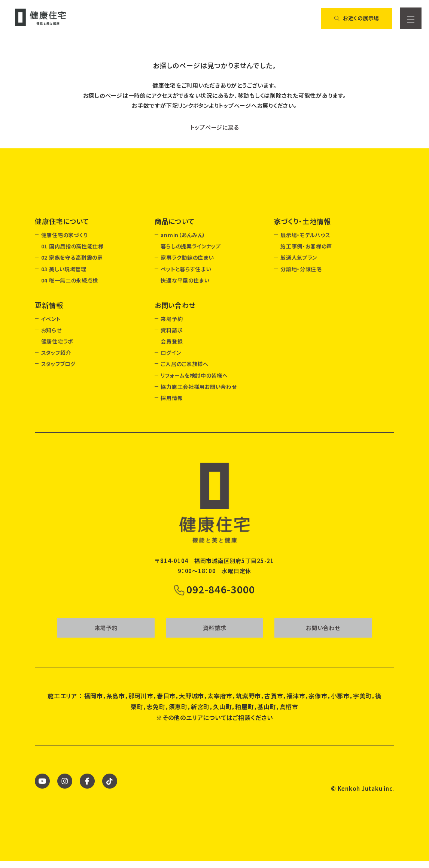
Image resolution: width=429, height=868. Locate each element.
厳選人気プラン (299, 257)
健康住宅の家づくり (65, 235)
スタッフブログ (58, 364)
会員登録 (172, 341)
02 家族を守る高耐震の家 (72, 257)
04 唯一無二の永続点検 (70, 280)
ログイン (171, 353)
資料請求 (172, 330)
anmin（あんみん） (183, 235)
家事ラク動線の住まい (187, 257)
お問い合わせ (323, 635)
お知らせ (51, 330)
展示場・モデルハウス (305, 235)
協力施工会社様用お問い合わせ (199, 387)
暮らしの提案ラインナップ (191, 246)
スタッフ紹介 (56, 353)
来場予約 (172, 319)
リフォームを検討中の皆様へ (194, 375)
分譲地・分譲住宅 (301, 269)
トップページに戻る (215, 127)
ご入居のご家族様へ (184, 364)
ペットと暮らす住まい (186, 269)
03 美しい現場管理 (64, 269)
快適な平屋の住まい (185, 280)
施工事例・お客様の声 (306, 246)
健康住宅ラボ (57, 341)
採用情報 (172, 398)
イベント (51, 319)
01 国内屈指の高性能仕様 (72, 246)
